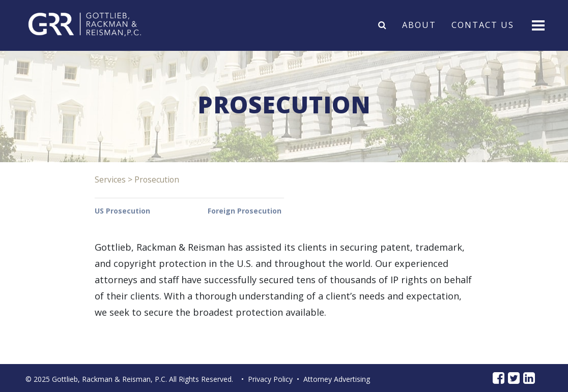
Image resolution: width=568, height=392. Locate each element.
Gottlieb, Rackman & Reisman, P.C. (109, 379)
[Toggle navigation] (537, 25)
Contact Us (483, 25)
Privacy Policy (270, 379)
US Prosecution (122, 211)
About (419, 25)
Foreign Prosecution (245, 211)
